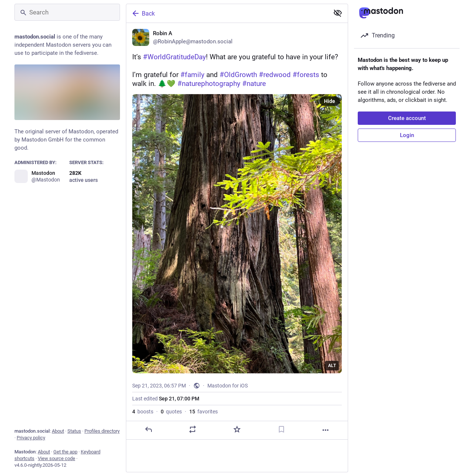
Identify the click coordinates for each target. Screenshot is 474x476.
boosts (143, 412)
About (58, 431)
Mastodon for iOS (228, 386)
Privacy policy (31, 438)
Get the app (65, 452)
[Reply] (148, 429)
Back (143, 13)
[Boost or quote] (193, 429)
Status (74, 431)
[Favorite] (237, 429)
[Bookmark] (281, 429)
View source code (56, 458)
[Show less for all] (338, 13)
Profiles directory (102, 431)
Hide (330, 101)
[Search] (67, 12)
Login (407, 135)
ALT (332, 366)
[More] (326, 430)
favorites (203, 412)
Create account (407, 118)
